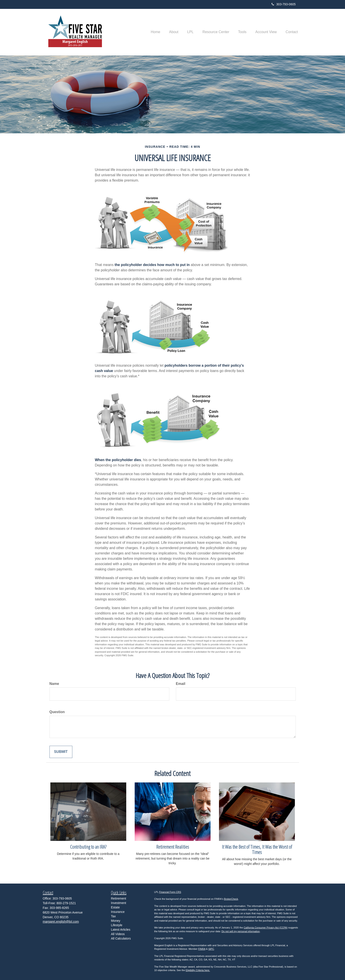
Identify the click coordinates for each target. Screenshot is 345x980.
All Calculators (121, 938)
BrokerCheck (231, 899)
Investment (118, 903)
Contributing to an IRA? (88, 847)
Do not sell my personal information (241, 931)
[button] (174, 32)
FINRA (202, 949)
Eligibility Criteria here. (198, 970)
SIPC (211, 949)
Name (54, 684)
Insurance (118, 912)
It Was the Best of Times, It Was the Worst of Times (257, 849)
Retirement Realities (173, 847)
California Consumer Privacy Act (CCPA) (266, 928)
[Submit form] (61, 752)
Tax (113, 916)
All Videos (118, 934)
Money (116, 921)
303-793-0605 (284, 4)
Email (181, 684)
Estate (115, 907)
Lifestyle (117, 925)
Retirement (118, 898)
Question (57, 712)
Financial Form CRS (170, 892)
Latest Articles (121, 930)
